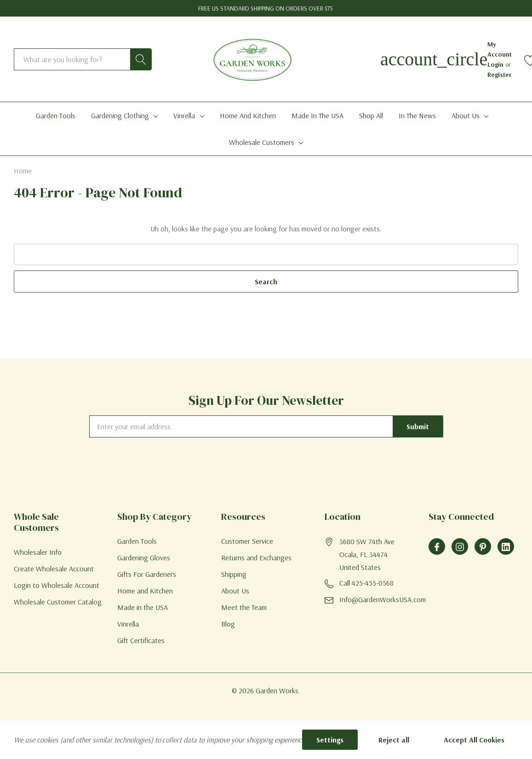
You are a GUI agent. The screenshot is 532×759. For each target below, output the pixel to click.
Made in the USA (143, 607)
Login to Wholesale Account (57, 585)
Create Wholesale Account (54, 569)
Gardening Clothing (120, 115)
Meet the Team (244, 607)
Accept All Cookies (474, 740)
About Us (466, 115)
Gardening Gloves (144, 558)
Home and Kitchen (145, 591)
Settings (330, 740)
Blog (228, 624)
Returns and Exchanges (256, 558)
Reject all (394, 740)
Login (496, 64)
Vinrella (184, 115)
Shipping (234, 574)
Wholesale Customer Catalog (58, 602)
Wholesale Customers (262, 142)
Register (499, 75)
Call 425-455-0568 (366, 583)
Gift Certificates (141, 640)
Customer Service (247, 541)
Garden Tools (137, 541)
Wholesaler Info (38, 552)
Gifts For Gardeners (147, 574)
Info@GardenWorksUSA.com (383, 599)
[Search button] (141, 59)
